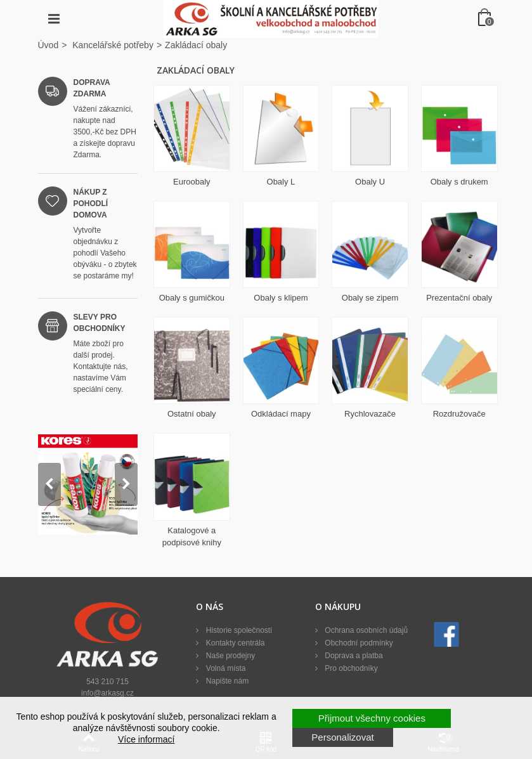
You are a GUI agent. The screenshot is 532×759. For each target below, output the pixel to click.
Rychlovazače (370, 414)
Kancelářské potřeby (113, 45)
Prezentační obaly (459, 298)
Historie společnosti (237, 630)
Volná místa (224, 668)
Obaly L (281, 182)
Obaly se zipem (370, 298)
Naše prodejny (229, 656)
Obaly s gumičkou (192, 298)
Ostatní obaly (192, 414)
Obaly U (370, 182)
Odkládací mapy (281, 414)
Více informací (146, 739)
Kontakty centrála (234, 643)
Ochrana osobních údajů (365, 630)
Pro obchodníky (350, 668)
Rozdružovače (459, 414)
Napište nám (226, 681)
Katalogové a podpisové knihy (192, 537)
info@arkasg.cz (107, 693)
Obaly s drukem (459, 182)
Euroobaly (192, 182)
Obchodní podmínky (358, 643)
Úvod (49, 45)
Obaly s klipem (281, 298)
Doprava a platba (353, 656)
